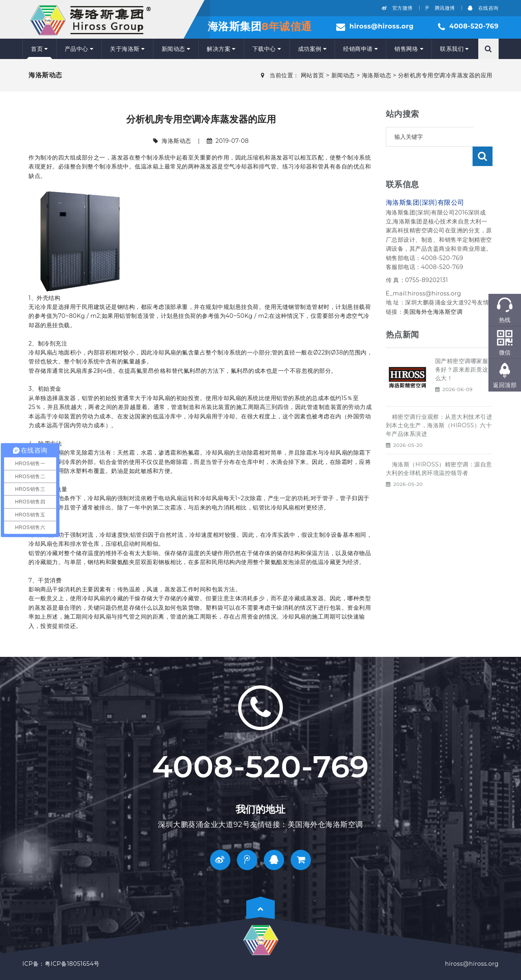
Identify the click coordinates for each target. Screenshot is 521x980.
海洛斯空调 (448, 292)
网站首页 (313, 75)
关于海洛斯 (127, 49)
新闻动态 (176, 49)
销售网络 (409, 49)
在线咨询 (483, 8)
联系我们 (454, 49)
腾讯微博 (440, 8)
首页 (39, 49)
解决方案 (221, 49)
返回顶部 (505, 385)
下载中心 (267, 49)
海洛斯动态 (377, 75)
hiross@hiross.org (381, 26)
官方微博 (397, 8)
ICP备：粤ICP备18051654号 (61, 964)
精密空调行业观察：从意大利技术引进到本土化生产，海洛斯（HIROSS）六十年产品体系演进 (439, 406)
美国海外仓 (418, 292)
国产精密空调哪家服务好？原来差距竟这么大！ (462, 350)
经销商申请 (360, 49)
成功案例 (312, 49)
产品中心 (79, 49)
